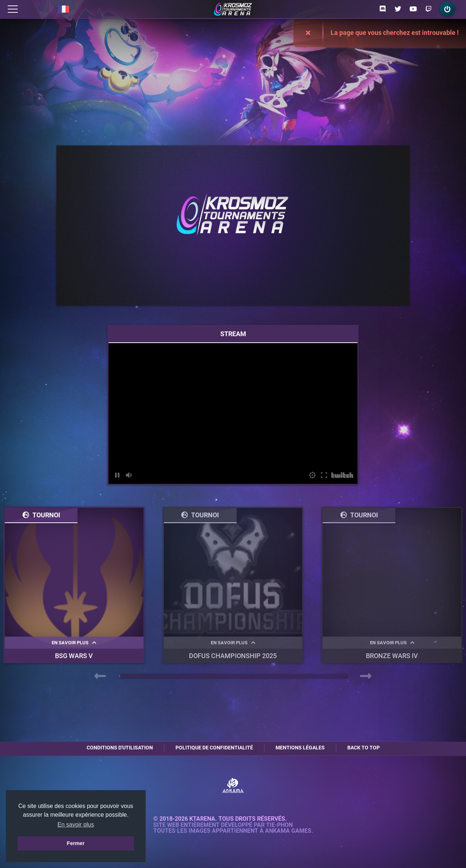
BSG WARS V (74, 656)
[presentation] (100, 676)
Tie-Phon (279, 825)
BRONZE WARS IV (392, 656)
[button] (119, 676)
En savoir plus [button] (76, 825)
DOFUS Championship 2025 (233, 656)
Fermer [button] (76, 843)
